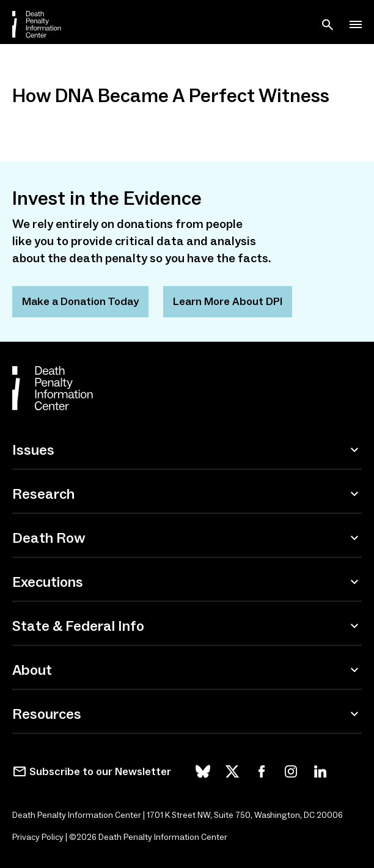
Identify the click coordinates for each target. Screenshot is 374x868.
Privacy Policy (38, 837)
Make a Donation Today (80, 301)
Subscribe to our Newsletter (100, 771)
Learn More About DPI (228, 301)
